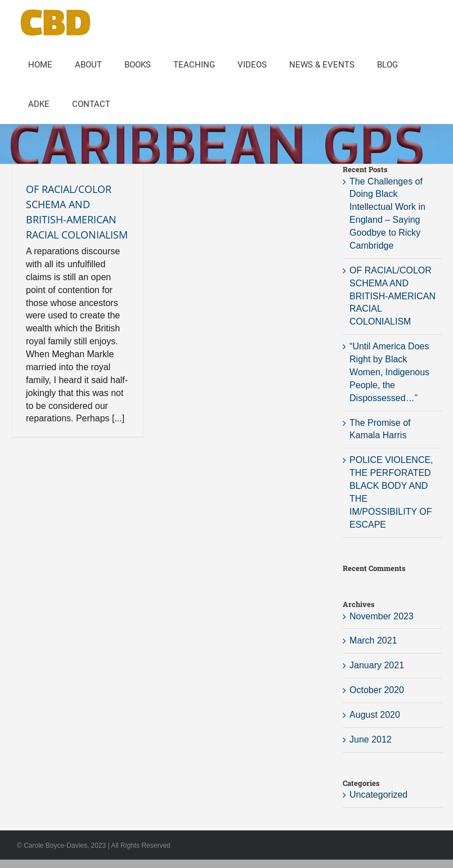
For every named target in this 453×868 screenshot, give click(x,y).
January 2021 (377, 665)
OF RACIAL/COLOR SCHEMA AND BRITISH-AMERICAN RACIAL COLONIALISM (393, 296)
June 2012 (371, 739)
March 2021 (373, 640)
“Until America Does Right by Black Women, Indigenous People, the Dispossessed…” (389, 372)
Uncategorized (378, 795)
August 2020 (375, 715)
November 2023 (382, 616)
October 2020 (377, 690)
